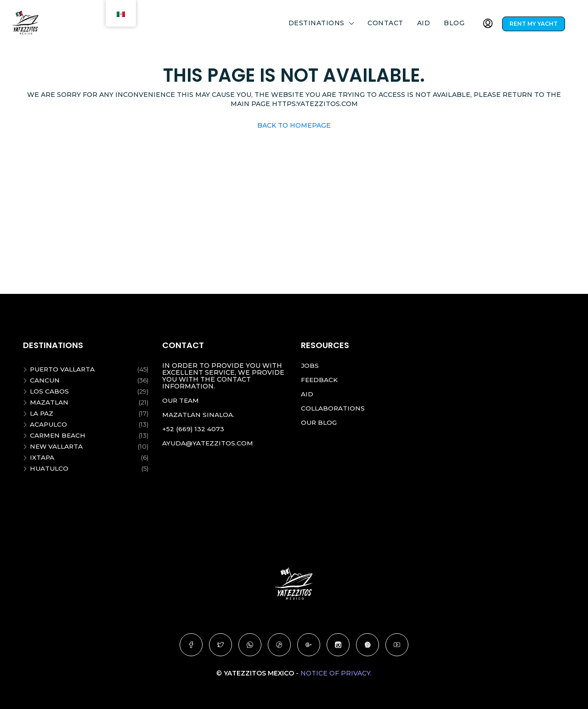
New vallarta (57, 446)
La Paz (42, 413)
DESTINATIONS (317, 23)
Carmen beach (58, 435)
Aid (424, 23)
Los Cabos (50, 391)
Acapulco (49, 424)
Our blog (319, 422)
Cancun (45, 380)
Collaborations (334, 408)
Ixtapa (42, 457)
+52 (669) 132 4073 (193, 429)
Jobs (310, 366)
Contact (385, 23)
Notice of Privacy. (336, 673)
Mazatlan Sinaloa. (199, 415)
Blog (454, 23)
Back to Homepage (294, 125)
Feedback (320, 380)
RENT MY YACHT (534, 24)
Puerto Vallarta (64, 369)
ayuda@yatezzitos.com (208, 443)
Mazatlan (49, 402)
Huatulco (49, 468)
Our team (181, 400)
